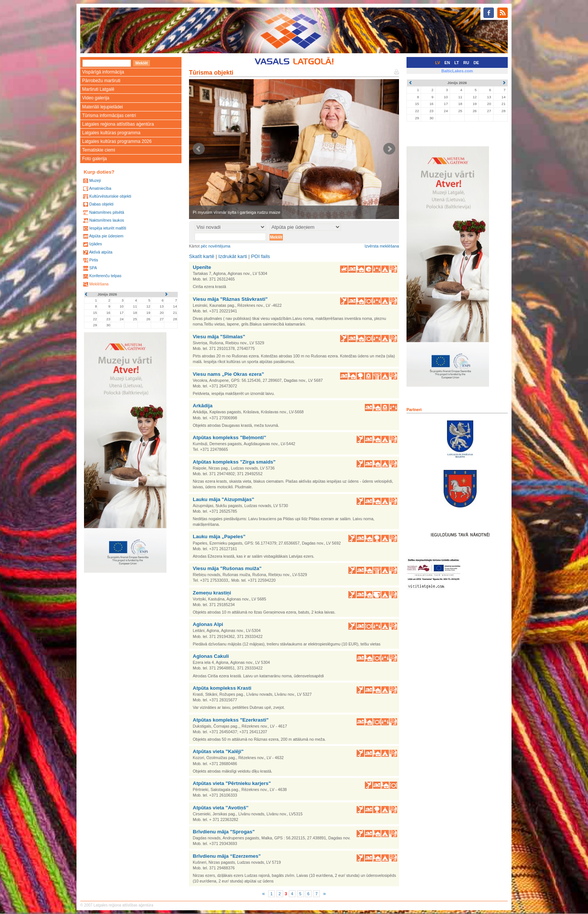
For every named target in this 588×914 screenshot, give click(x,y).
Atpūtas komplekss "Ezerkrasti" (231, 720)
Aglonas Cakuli (211, 656)
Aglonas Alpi (208, 624)
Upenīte (202, 267)
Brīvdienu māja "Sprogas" (224, 832)
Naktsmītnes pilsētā (107, 212)
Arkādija (203, 406)
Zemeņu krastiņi (212, 593)
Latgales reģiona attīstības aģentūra (118, 124)
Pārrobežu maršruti (101, 81)
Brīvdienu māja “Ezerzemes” (227, 856)
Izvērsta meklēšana (382, 246)
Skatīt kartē (202, 256)
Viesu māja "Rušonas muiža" (227, 568)
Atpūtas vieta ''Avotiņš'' (220, 808)
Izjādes (96, 244)
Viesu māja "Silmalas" (219, 337)
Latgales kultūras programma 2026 (117, 141)
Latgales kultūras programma (111, 133)
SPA (93, 268)
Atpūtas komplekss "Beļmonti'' (229, 437)
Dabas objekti (101, 204)
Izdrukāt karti (232, 256)
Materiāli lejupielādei (103, 107)
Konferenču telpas (105, 276)
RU (466, 63)
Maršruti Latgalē (98, 89)
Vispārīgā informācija (103, 72)
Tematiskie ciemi (99, 150)
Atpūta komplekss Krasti (222, 688)
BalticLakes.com (457, 71)
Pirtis (94, 260)
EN (447, 63)
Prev (199, 149)
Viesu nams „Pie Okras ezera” (228, 374)
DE (476, 63)
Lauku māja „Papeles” (219, 537)
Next (389, 149)
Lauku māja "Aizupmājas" (223, 499)
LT (457, 63)
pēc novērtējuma (215, 246)
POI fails (260, 256)
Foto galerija (94, 159)
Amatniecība (100, 188)
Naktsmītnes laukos (107, 220)
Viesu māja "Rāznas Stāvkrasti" (230, 299)
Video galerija (96, 98)
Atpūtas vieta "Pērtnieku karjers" (232, 783)
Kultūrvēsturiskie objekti (110, 196)
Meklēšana (99, 284)
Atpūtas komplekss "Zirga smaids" (234, 462)
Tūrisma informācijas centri (109, 116)
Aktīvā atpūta (100, 252)
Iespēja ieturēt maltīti (108, 228)
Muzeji (95, 180)
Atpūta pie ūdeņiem (106, 236)
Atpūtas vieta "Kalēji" (218, 751)
